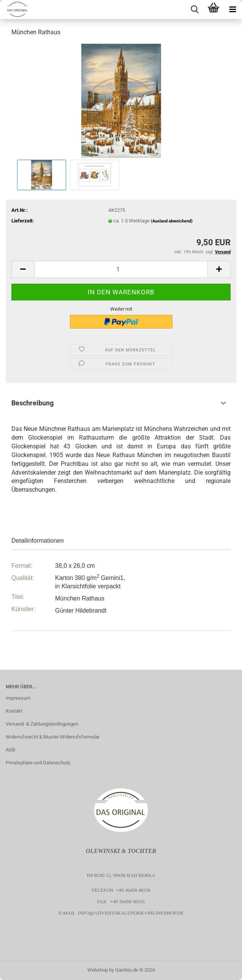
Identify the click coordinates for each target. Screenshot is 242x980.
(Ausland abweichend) (172, 221)
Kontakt (14, 711)
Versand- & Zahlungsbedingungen (42, 724)
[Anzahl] (121, 269)
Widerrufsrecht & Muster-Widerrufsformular (53, 737)
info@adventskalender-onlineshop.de (131, 913)
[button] (23, 269)
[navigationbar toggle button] (233, 10)
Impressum (18, 698)
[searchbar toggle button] (195, 10)
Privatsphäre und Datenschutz (38, 763)
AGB (10, 750)
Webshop (98, 970)
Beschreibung (32, 403)
